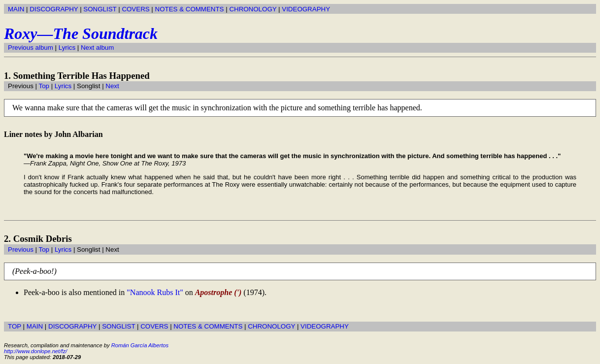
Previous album (31, 48)
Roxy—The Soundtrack (81, 33)
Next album (97, 48)
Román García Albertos (140, 345)
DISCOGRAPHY (54, 9)
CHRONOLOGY (253, 9)
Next (112, 86)
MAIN (16, 9)
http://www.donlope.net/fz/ (35, 351)
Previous (21, 249)
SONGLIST (100, 9)
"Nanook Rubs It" (155, 292)
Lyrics (67, 48)
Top (44, 86)
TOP (15, 326)
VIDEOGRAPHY (306, 9)
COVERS (135, 9)
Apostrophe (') (218, 292)
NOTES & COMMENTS (190, 9)
